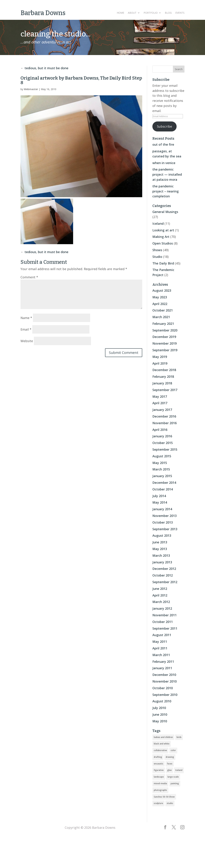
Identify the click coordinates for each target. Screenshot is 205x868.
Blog (168, 13)
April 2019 (160, 363)
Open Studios (163, 243)
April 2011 (160, 648)
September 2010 (165, 695)
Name (26, 318)
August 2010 (162, 701)
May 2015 (160, 463)
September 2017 (165, 390)
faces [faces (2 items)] (170, 764)
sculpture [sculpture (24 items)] (158, 803)
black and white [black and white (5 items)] (162, 744)
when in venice (164, 163)
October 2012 (163, 575)
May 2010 (160, 721)
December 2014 (164, 483)
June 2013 (160, 542)
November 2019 (164, 343)
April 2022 (160, 304)
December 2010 (164, 675)
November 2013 (164, 516)
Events (180, 13)
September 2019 (165, 350)
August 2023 (162, 290)
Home (120, 13)
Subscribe (164, 126)
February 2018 (163, 377)
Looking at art (163, 230)
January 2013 (162, 562)
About (132, 13)
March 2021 (161, 317)
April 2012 (160, 595)
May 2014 (160, 502)
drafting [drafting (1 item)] (158, 757)
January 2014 (162, 509)
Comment (29, 277)
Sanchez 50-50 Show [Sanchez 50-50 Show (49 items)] (164, 797)
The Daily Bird (163, 263)
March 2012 (161, 602)
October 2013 (163, 522)
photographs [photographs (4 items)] (160, 790)
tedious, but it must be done (46, 68)
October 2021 (163, 310)
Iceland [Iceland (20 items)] (179, 770)
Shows (157, 250)
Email (26, 329)
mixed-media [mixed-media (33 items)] (160, 783)
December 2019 (164, 337)
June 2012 (160, 589)
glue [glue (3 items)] (169, 770)
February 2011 (163, 662)
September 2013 (165, 529)
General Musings (165, 212)
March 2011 (161, 655)
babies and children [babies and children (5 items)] (163, 737)
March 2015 (161, 469)
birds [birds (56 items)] (179, 737)
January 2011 (162, 668)
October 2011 (163, 622)
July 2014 (159, 496)
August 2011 (162, 635)
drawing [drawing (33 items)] (170, 757)
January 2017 (162, 410)
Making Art (161, 237)
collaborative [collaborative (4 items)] (160, 750)
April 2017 (160, 403)
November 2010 (164, 681)
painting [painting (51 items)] (175, 783)
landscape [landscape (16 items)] (159, 777)
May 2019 (160, 357)
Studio (157, 257)
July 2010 (159, 708)
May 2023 (160, 297)
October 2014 (163, 489)
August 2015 (162, 456)
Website (27, 341)
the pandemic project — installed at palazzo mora (167, 174)
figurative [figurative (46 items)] (159, 770)
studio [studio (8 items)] (170, 803)
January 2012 (162, 608)
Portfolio (151, 13)
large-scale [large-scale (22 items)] (173, 777)
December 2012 (164, 569)
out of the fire (163, 144)
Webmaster (31, 89)
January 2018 (162, 383)
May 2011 (160, 642)
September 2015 (165, 449)
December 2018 (164, 370)
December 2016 (164, 416)
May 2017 (160, 396)
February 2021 (163, 324)
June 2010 (160, 714)
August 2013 (162, 535)
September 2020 (165, 330)
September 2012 (165, 582)
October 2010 (163, 688)
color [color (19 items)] (173, 750)
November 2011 (164, 615)
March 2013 (161, 555)
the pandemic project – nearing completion (166, 191)
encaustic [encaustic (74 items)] (159, 764)
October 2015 (163, 443)
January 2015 (162, 476)
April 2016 (160, 430)
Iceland (158, 223)
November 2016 (164, 423)
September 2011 (165, 628)
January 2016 (162, 436)
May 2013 (160, 549)
